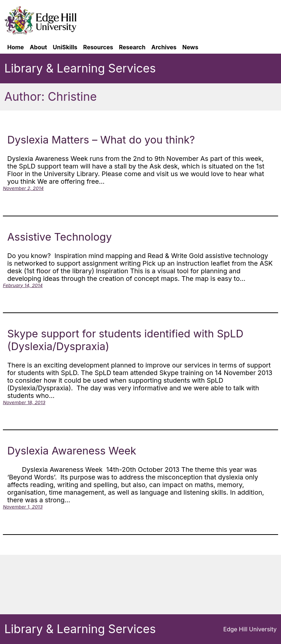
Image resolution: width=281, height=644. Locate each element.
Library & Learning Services (80, 68)
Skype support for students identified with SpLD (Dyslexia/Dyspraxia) (125, 340)
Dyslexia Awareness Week (72, 451)
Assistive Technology (59, 237)
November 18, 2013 (24, 402)
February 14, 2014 (23, 285)
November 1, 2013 (23, 507)
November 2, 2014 (23, 188)
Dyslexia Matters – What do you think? (101, 140)
